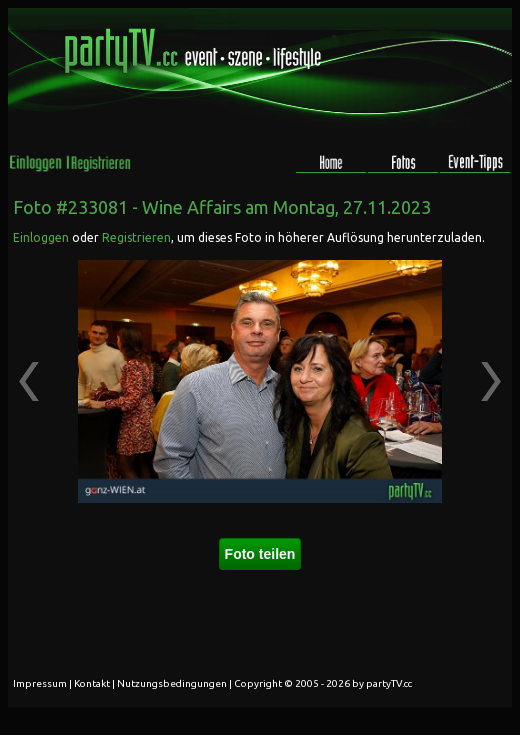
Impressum (40, 683)
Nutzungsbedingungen (172, 683)
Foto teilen (260, 554)
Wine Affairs (191, 207)
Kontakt (92, 683)
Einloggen (41, 237)
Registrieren (136, 237)
